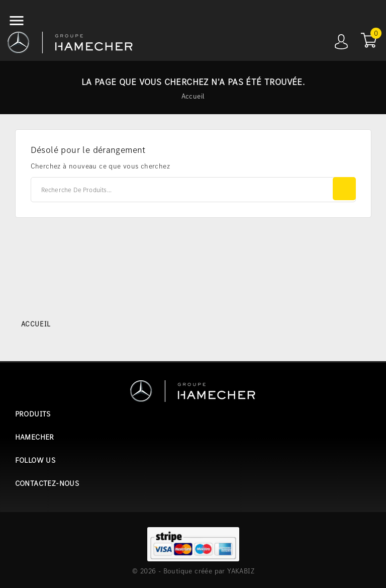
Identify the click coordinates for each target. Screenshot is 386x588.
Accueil (36, 324)
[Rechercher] (193, 190)
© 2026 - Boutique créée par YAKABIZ (193, 571)
